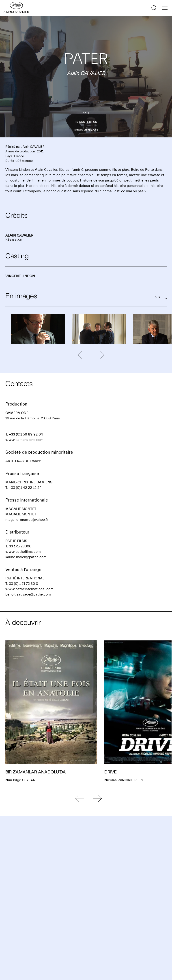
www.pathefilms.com (23, 552)
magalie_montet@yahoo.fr (27, 520)
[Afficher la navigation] (165, 8)
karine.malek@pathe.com (26, 557)
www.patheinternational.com (29, 589)
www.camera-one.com (24, 440)
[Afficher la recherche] (154, 8)
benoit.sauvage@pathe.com (28, 594)
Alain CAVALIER (19, 235)
